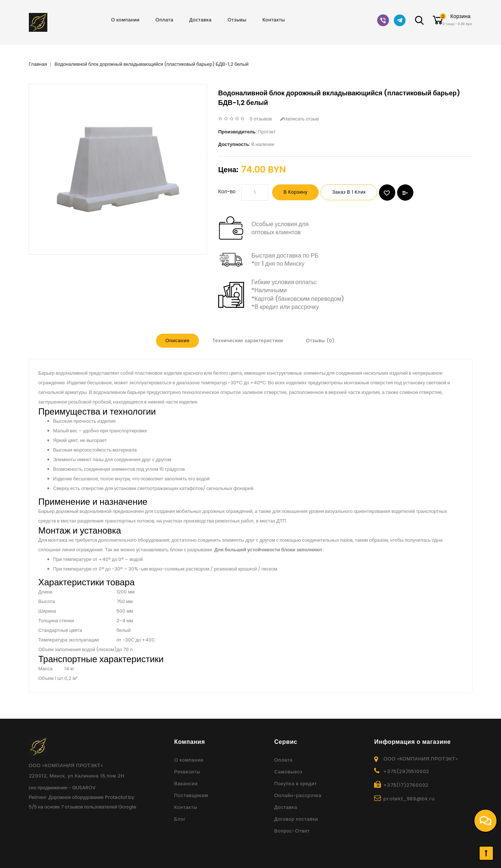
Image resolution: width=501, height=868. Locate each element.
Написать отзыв (299, 119)
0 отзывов (261, 119)
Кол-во (227, 191)
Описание (177, 341)
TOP (486, 853)
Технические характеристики (248, 341)
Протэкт (267, 132)
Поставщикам (191, 795)
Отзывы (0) (321, 341)
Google (127, 806)
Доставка (201, 20)
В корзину (298, 192)
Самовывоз (288, 771)
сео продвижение (48, 787)
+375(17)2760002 (406, 785)
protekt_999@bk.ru (409, 798)
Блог (180, 819)
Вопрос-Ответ (292, 830)
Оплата (164, 20)
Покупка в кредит (296, 783)
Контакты (274, 20)
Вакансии (186, 783)
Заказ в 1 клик (356, 192)
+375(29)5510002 (406, 771)
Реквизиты (187, 771)
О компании (125, 20)
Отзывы (237, 20)
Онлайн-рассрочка (298, 795)
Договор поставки (296, 819)
